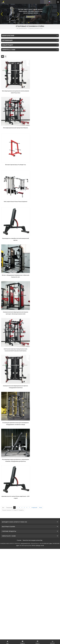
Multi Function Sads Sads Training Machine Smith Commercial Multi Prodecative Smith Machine (45, 200)
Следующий (34, 282)
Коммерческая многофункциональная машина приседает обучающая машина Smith (15, 200)
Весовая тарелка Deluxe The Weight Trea (15, 126)
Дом (19, 28)
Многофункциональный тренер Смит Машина (45, 90)
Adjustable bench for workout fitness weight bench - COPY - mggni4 (45, 272)
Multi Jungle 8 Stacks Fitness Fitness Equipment (45, 126)
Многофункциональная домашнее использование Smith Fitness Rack (15, 91)
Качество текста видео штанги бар (33, 315)
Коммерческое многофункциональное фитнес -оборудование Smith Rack (15, 236)
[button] (29, 22)
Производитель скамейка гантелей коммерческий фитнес (15, 164)
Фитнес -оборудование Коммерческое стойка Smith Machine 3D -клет (45, 164)
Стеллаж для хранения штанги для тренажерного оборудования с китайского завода (45, 236)
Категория (24, 28)
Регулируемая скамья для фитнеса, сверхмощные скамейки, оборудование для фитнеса (15, 272)
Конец (41, 282)
